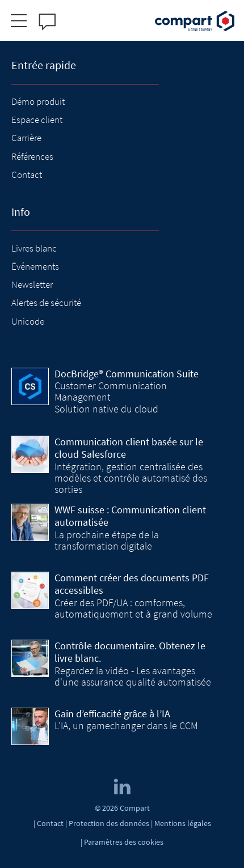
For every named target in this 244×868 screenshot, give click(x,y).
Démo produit (38, 101)
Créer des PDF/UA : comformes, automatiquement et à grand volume (133, 608)
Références (32, 156)
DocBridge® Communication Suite (127, 374)
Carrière (26, 138)
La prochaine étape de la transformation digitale (107, 540)
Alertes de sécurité (46, 303)
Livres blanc (34, 248)
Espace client (37, 120)
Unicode (28, 321)
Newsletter (32, 284)
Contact (27, 175)
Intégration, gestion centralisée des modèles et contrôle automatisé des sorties (131, 478)
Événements (35, 266)
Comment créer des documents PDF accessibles (132, 584)
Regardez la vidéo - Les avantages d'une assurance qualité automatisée (133, 676)
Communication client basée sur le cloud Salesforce (129, 448)
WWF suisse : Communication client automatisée (130, 516)
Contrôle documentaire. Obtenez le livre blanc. (130, 652)
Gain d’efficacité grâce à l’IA (112, 714)
